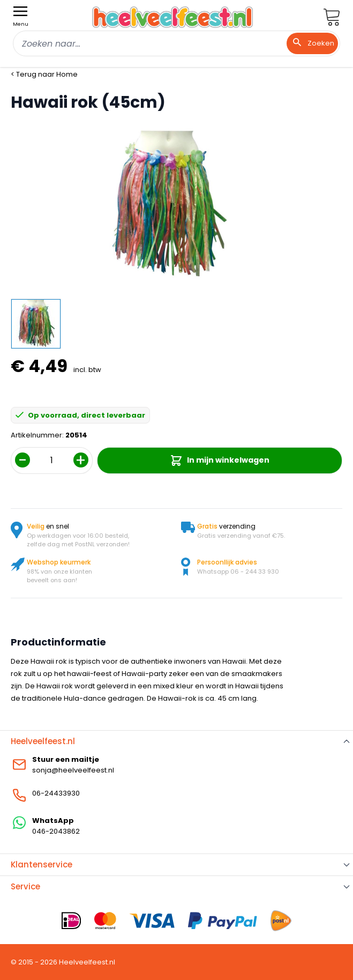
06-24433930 (56, 793)
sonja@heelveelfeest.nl (73, 770)
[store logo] (172, 17)
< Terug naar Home (44, 74)
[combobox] (176, 43)
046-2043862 (56, 831)
